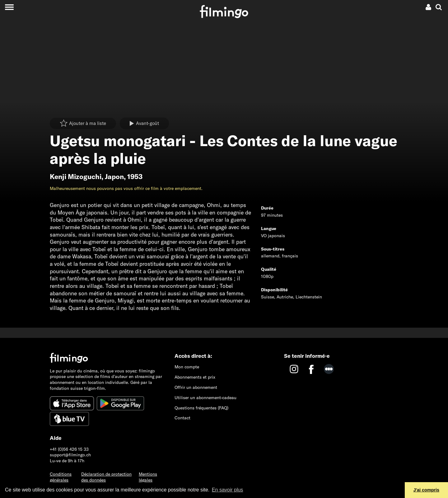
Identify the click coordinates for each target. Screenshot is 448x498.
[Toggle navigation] (9, 7)
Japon (114, 177)
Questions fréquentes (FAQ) (201, 408)
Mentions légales (148, 477)
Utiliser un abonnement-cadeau (205, 398)
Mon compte (187, 367)
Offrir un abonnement (196, 387)
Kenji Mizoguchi (76, 177)
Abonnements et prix (195, 377)
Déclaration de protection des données (106, 477)
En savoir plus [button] (228, 490)
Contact (182, 418)
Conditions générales (61, 477)
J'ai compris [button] (426, 490)
